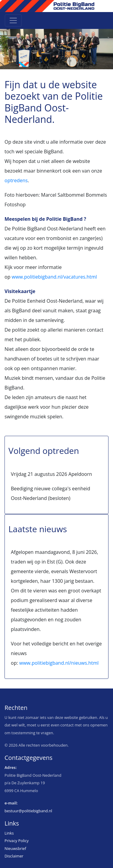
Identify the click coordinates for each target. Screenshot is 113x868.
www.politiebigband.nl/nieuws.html (59, 663)
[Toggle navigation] (13, 20)
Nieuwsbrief (15, 848)
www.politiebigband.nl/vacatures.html (54, 277)
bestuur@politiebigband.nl (28, 811)
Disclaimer (14, 856)
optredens (16, 180)
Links (9, 833)
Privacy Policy (17, 841)
